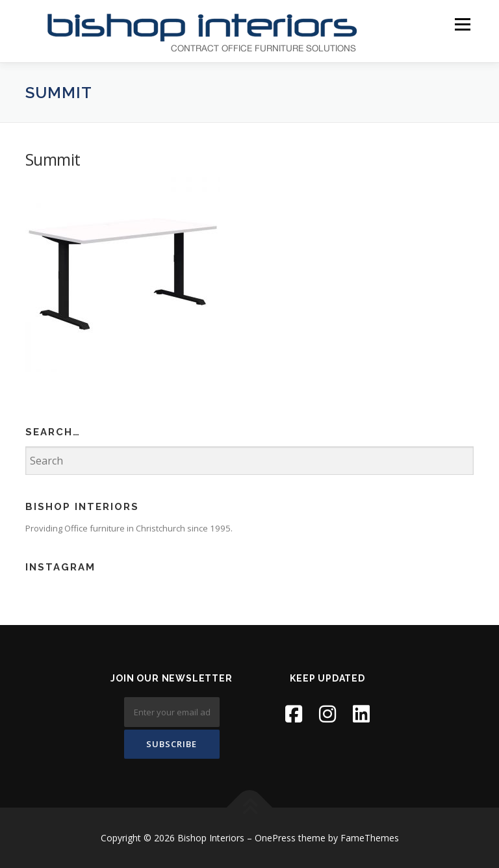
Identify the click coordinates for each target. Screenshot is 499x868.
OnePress (275, 838)
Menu (462, 24)
